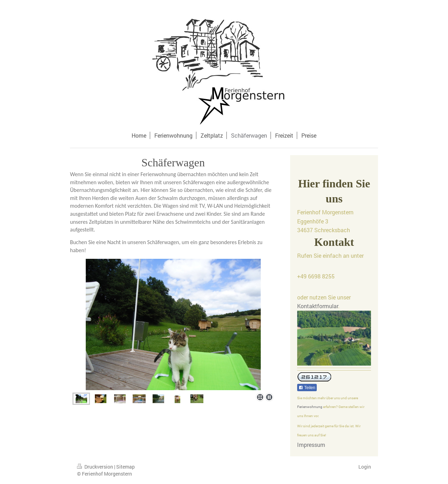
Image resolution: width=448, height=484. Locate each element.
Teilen (307, 388)
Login (365, 467)
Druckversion (96, 467)
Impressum (311, 445)
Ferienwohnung (310, 407)
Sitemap (125, 467)
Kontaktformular (318, 306)
